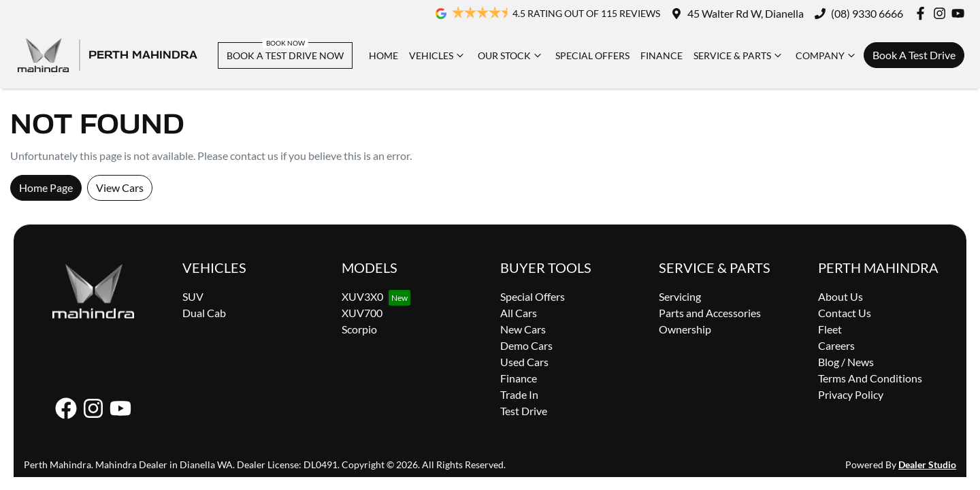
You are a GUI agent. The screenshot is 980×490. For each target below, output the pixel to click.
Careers (836, 345)
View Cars (120, 187)
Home (383, 55)
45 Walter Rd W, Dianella (746, 13)
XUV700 (362, 313)
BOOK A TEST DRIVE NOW (285, 55)
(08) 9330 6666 (867, 13)
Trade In (519, 394)
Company (827, 55)
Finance (661, 55)
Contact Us (845, 313)
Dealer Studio (927, 464)
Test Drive (524, 411)
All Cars (519, 313)
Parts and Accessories (710, 313)
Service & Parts (739, 55)
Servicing (680, 296)
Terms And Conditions (870, 378)
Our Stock (511, 55)
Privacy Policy (851, 394)
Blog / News (846, 362)
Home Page (46, 187)
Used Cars (524, 362)
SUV (193, 296)
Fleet (830, 329)
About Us (840, 296)
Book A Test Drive (914, 55)
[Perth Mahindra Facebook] (923, 13)
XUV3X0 (362, 296)
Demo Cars (526, 345)
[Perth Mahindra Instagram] (942, 13)
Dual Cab (204, 313)
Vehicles (438, 55)
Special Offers (592, 55)
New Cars (523, 329)
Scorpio (359, 329)
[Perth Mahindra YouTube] (961, 13)
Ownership (685, 329)
